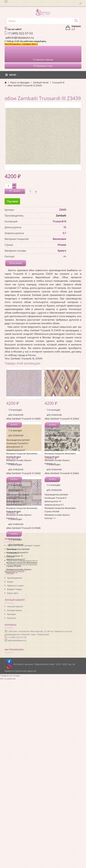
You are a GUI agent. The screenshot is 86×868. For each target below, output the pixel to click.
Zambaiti (61, 216)
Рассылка (11, 618)
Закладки (11, 614)
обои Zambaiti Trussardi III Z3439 (25, 85)
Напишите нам (43, 66)
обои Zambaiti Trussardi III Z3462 (62, 473)
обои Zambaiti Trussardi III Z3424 (62, 419)
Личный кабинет (15, 606)
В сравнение (35, 191)
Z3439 (39, 358)
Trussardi (26, 358)
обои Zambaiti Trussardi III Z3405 (23, 419)
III (33, 358)
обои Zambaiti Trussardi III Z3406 (23, 528)
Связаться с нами (15, 586)
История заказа (14, 610)
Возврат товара (14, 589)
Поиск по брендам (20, 82)
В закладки (29, 191)
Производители (14, 578)
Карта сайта (13, 593)
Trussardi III (58, 82)
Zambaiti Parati (41, 82)
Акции (10, 582)
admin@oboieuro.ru (17, 640)
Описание (16, 263)
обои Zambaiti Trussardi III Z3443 (23, 473)
